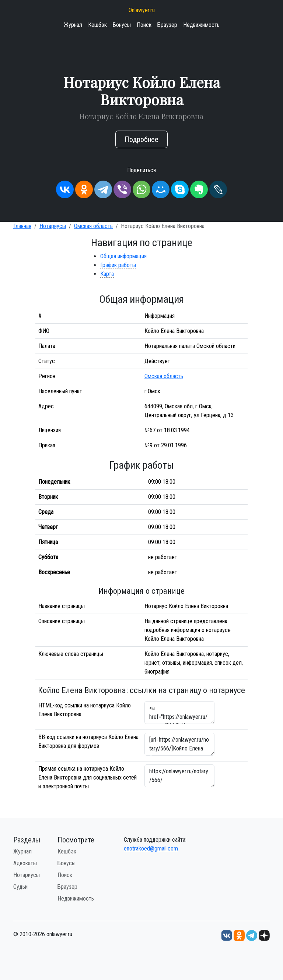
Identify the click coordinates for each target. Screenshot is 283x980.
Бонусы (122, 25)
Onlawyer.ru (142, 10)
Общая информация (123, 256)
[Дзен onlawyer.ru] (264, 935)
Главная (22, 226)
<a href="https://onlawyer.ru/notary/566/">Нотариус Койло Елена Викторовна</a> (179, 713)
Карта (107, 274)
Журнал (73, 25)
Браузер (167, 25)
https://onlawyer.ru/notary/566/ (179, 776)
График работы (118, 265)
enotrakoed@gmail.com (151, 848)
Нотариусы (53, 226)
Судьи (20, 887)
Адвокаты (25, 863)
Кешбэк (97, 25)
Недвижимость (201, 25)
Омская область (93, 226)
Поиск (144, 25)
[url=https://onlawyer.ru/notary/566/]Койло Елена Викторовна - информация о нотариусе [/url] (179, 744)
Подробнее (141, 139)
